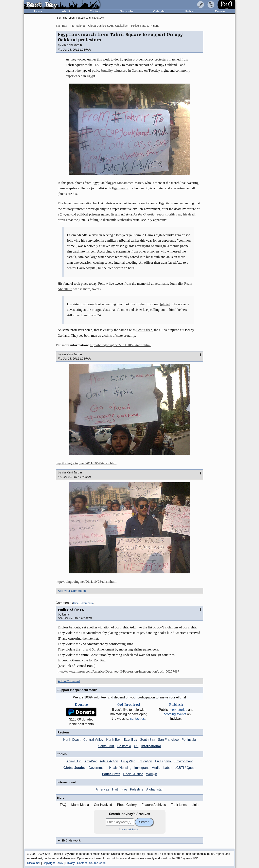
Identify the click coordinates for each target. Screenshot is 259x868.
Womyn (152, 774)
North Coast (72, 740)
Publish (190, 11)
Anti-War (91, 761)
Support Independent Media (77, 690)
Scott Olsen (144, 330)
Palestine (137, 789)
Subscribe (127, 11)
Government (97, 768)
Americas (102, 789)
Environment (184, 761)
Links (195, 805)
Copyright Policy (53, 863)
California (124, 746)
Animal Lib (74, 761)
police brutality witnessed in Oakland (118, 71)
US (136, 746)
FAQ (63, 805)
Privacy (70, 863)
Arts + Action (109, 761)
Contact (95, 11)
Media (156, 768)
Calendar (159, 11)
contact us (137, 719)
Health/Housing (120, 768)
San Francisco (168, 740)
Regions (63, 732)
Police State (111, 774)
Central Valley (93, 740)
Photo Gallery (127, 805)
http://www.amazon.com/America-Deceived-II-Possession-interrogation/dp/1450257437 (118, 671)
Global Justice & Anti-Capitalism (108, 26)
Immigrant (142, 768)
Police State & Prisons (145, 26)
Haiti (115, 789)
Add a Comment (69, 681)
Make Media (80, 805)
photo (165, 304)
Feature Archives (154, 805)
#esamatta (161, 284)
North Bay (113, 740)
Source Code (97, 863)
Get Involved (103, 805)
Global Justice (74, 768)
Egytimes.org (121, 188)
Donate (220, 11)
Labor (167, 768)
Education (145, 761)
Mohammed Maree (130, 183)
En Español (163, 761)
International (78, 26)
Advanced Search (130, 829)
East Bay (61, 26)
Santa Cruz (106, 746)
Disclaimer (34, 863)
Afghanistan (155, 789)
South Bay (148, 740)
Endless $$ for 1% (71, 610)
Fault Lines (179, 805)
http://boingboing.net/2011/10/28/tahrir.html (120, 345)
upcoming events (174, 714)
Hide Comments (83, 603)
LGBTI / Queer (185, 768)
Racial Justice (133, 774)
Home (38, 11)
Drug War (128, 761)
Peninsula (189, 740)
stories (179, 710)
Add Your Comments (72, 591)
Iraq (124, 789)
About (66, 11)
